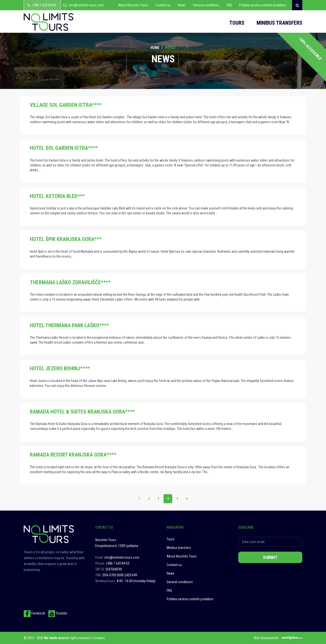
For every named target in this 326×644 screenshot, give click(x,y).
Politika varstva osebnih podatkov (263, 5)
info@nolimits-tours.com (86, 5)
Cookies (99, 638)
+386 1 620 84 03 (44, 5)
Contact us (163, 5)
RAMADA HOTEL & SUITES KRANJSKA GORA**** (82, 412)
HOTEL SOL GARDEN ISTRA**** (64, 148)
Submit (270, 557)
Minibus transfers (279, 23)
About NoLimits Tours (133, 5)
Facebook (34, 613)
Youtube (58, 613)
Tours (237, 23)
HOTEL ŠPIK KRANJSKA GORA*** (66, 239)
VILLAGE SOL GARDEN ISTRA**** (66, 105)
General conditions (206, 5)
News (182, 5)
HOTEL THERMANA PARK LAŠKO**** (69, 325)
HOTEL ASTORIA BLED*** (57, 196)
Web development (266, 638)
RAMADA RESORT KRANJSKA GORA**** (73, 455)
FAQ (229, 5)
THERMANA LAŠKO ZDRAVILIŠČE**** (70, 282)
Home (155, 48)
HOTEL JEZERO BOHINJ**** (60, 368)
